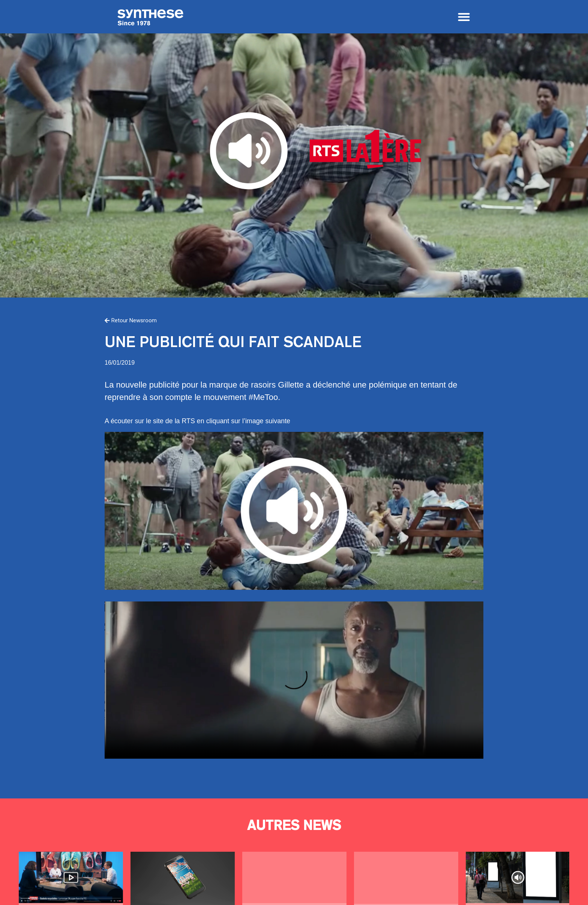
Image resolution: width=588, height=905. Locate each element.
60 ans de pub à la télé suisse (294, 877)
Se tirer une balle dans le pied (518, 877)
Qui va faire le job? (406, 878)
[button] (464, 17)
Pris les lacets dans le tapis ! (71, 877)
